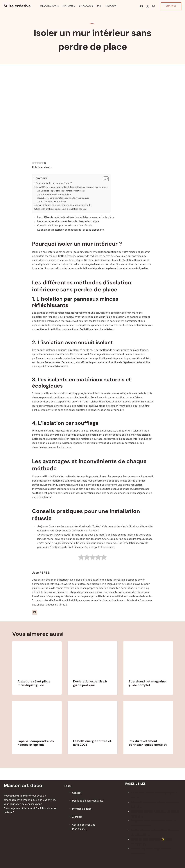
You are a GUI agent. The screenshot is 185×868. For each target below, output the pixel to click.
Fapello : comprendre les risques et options (36, 743)
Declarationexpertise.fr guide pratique (90, 683)
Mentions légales (82, 809)
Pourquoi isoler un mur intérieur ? (54, 183)
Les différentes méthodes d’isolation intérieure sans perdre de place (72, 187)
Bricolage (86, 6)
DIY (99, 6)
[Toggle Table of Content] (104, 179)
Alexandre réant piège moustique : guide (34, 683)
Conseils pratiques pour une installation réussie (61, 209)
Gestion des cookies (84, 825)
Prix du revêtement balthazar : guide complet (148, 743)
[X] (147, 6)
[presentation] (37, 658)
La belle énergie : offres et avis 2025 (92, 743)
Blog (92, 24)
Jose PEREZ (41, 573)
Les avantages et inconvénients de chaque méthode (64, 205)
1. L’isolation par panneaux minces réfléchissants (63, 191)
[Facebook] (142, 6)
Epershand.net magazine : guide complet (148, 683)
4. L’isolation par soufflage (53, 202)
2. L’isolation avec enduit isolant (56, 195)
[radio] (81, 558)
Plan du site (79, 829)
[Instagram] (153, 6)
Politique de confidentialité (88, 801)
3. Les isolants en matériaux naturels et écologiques (65, 198)
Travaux (111, 6)
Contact (171, 6)
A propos (77, 817)
